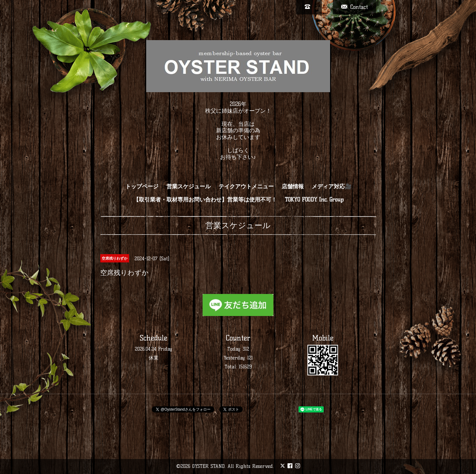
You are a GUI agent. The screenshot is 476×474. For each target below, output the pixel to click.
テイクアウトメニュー (246, 186)
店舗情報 (293, 186)
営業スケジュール (188, 186)
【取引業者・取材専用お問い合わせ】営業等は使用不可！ (205, 200)
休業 (154, 358)
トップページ (142, 186)
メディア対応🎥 (332, 186)
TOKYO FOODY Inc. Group (314, 200)
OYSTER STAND (208, 466)
